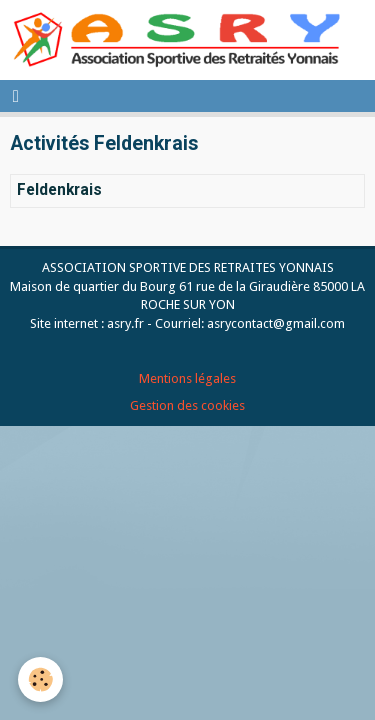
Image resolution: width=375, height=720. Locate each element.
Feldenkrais (59, 191)
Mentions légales (187, 378)
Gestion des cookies (187, 405)
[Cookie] (40, 679)
